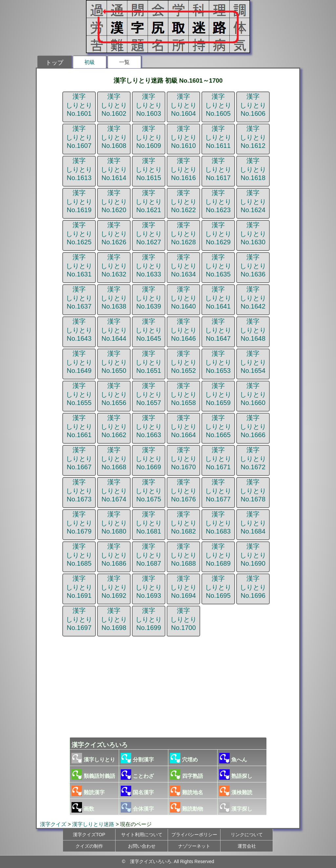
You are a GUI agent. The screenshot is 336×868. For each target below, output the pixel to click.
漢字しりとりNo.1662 (114, 426)
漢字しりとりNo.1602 (114, 105)
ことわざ (137, 775)
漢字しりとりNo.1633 (149, 266)
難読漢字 (88, 791)
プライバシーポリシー (194, 835)
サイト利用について (142, 835)
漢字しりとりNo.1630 (253, 233)
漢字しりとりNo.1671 (218, 458)
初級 (90, 62)
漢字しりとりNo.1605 (218, 105)
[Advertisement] (168, 686)
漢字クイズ (53, 824)
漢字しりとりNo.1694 (183, 587)
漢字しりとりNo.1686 (114, 555)
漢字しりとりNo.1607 (79, 137)
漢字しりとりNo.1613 (79, 169)
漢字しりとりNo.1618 (253, 169)
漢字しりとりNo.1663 (149, 426)
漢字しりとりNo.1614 (114, 169)
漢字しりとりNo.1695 (218, 587)
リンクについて (247, 835)
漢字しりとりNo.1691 (79, 587)
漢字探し (236, 807)
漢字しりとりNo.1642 (253, 298)
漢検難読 (236, 791)
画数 (83, 807)
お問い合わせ (142, 846)
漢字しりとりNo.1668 (114, 458)
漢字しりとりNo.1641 (218, 298)
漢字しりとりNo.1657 (149, 394)
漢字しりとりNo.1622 (183, 201)
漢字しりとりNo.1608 (114, 137)
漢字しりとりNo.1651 (149, 362)
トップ (54, 63)
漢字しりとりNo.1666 (253, 426)
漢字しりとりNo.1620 (114, 201)
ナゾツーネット (194, 846)
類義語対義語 (93, 775)
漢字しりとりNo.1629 (218, 233)
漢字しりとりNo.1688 (183, 555)
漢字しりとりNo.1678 (253, 491)
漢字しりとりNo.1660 (253, 394)
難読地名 (187, 791)
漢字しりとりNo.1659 (218, 394)
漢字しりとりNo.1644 (114, 330)
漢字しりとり (93, 758)
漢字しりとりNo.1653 (218, 362)
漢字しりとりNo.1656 (114, 394)
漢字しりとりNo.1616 (183, 169)
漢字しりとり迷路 (93, 824)
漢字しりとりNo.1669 (149, 458)
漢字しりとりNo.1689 (218, 555)
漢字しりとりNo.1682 (183, 523)
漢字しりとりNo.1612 (253, 137)
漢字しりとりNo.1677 (218, 491)
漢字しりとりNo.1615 (149, 169)
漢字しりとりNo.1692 (114, 587)
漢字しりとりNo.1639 (149, 298)
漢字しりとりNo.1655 (79, 394)
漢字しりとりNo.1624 (253, 201)
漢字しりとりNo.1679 (79, 523)
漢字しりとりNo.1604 (183, 105)
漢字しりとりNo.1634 (183, 266)
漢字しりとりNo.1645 (149, 330)
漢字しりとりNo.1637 (79, 298)
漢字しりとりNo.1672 (253, 458)
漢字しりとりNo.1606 (253, 105)
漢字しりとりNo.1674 (114, 491)
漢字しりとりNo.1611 (218, 137)
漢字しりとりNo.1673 (79, 491)
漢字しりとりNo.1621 (149, 201)
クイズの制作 (89, 846)
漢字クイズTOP (89, 835)
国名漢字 (137, 791)
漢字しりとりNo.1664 (183, 426)
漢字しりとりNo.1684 (253, 523)
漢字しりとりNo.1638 (114, 298)
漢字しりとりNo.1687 (149, 555)
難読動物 (187, 807)
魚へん (233, 758)
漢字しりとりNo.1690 (253, 555)
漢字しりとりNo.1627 (149, 233)
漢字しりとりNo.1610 (183, 137)
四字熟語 (187, 775)
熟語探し (236, 775)
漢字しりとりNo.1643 (79, 330)
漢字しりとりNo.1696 (253, 587)
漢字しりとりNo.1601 (79, 105)
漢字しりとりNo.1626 (114, 233)
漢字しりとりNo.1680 (114, 523)
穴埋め (184, 758)
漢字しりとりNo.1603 (149, 105)
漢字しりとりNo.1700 (183, 619)
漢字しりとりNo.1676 (183, 491)
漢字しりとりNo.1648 (253, 330)
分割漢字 (137, 758)
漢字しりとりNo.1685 (79, 555)
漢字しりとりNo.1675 (149, 491)
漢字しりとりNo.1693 (149, 587)
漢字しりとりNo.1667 (79, 458)
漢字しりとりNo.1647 (218, 330)
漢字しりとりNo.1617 (218, 169)
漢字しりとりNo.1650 (114, 362)
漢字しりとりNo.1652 (183, 362)
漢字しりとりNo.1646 (183, 330)
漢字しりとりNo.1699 (149, 619)
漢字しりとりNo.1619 (79, 201)
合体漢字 (137, 807)
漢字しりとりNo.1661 (79, 426)
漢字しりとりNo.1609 (149, 137)
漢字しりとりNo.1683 (218, 523)
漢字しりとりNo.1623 (218, 201)
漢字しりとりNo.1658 (183, 394)
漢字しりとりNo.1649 (79, 362)
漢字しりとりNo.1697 (79, 619)
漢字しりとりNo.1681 (149, 523)
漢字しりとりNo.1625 (79, 233)
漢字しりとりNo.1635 (218, 266)
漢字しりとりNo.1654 (253, 362)
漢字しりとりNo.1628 (183, 233)
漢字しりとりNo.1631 (79, 266)
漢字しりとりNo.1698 (114, 619)
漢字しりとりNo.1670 (183, 458)
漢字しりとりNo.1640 (183, 298)
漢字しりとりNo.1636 (253, 266)
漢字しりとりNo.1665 (218, 426)
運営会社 (247, 846)
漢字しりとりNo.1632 (114, 266)
